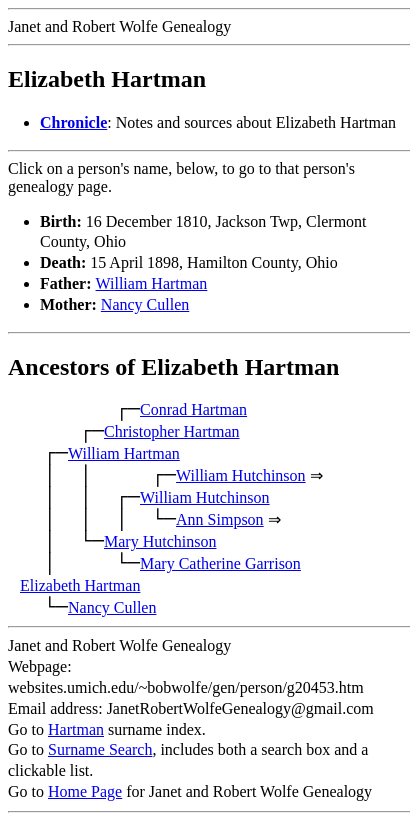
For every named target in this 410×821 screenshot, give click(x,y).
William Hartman (152, 283)
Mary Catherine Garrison (220, 563)
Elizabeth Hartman (80, 585)
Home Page (85, 791)
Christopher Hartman (172, 431)
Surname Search (100, 749)
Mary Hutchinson (160, 541)
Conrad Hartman (193, 409)
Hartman (76, 729)
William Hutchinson (241, 475)
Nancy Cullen (145, 304)
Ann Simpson (220, 519)
